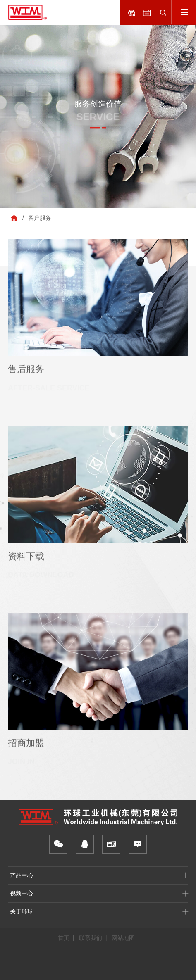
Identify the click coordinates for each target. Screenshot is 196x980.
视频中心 (22, 893)
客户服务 (40, 218)
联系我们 (91, 938)
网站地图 (123, 938)
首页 (64, 938)
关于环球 (22, 911)
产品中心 (22, 875)
